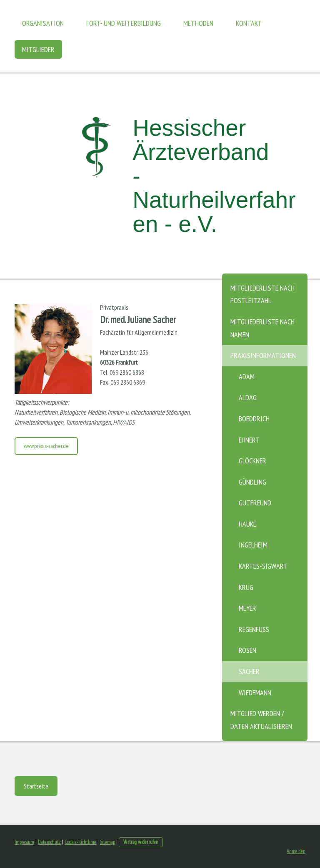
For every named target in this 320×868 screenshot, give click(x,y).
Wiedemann (255, 693)
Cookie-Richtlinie (80, 842)
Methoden (198, 23)
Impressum (24, 842)
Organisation (43, 23)
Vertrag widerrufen (141, 842)
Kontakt (249, 23)
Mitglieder (38, 49)
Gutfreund (255, 503)
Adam (247, 377)
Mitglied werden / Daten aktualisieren (261, 720)
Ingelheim (253, 545)
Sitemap (107, 842)
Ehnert (249, 440)
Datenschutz (49, 842)
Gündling (252, 482)
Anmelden (296, 851)
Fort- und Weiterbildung (124, 23)
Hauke (247, 524)
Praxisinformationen (263, 355)
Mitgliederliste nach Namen (262, 328)
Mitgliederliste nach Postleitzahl (262, 294)
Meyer (247, 608)
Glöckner (252, 461)
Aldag (248, 397)
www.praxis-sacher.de (46, 446)
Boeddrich (254, 419)
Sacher (249, 671)
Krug (246, 587)
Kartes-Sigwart (263, 566)
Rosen (247, 650)
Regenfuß (254, 629)
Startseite (36, 786)
